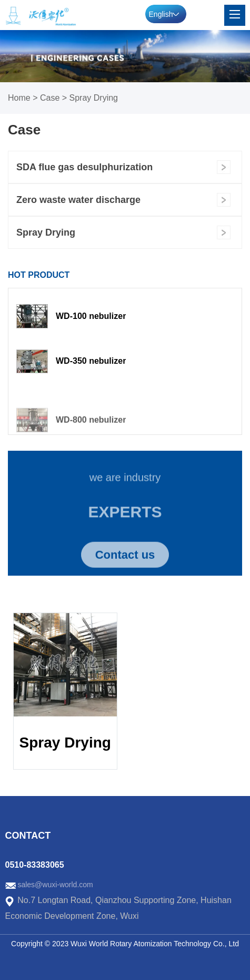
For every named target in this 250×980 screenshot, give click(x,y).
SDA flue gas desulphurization (84, 167)
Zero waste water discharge (78, 200)
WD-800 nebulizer (91, 426)
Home (19, 98)
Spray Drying (94, 98)
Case (50, 98)
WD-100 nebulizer (91, 316)
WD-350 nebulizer (91, 361)
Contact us (125, 559)
